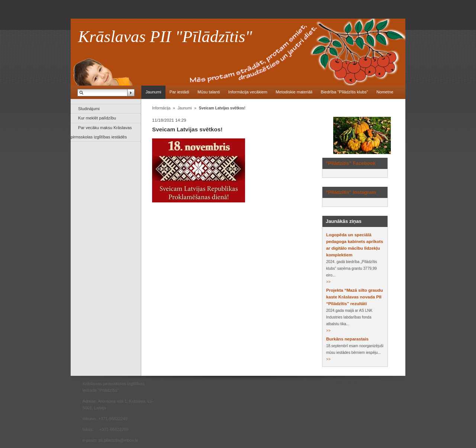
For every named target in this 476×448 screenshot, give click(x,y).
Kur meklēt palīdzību (97, 118)
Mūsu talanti (209, 92)
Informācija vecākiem (248, 92)
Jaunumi (153, 92)
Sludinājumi (89, 109)
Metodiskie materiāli (294, 92)
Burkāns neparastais (347, 339)
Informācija (161, 108)
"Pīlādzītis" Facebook (351, 163)
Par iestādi (179, 92)
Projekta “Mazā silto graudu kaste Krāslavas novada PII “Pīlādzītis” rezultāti (354, 297)
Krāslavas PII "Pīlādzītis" (165, 36)
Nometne (385, 92)
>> (328, 282)
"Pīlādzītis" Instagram (351, 192)
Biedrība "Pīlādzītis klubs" (344, 92)
